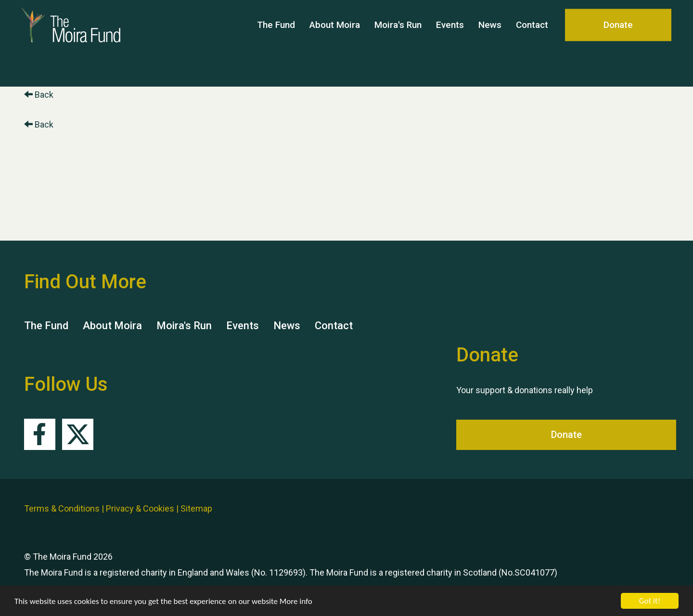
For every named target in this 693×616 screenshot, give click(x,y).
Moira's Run (398, 43)
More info (296, 601)
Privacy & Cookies (140, 508)
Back (39, 95)
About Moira (335, 43)
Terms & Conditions (62, 508)
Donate (618, 43)
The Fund (276, 43)
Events (450, 43)
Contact (532, 43)
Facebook (40, 434)
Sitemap (196, 508)
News (490, 43)
